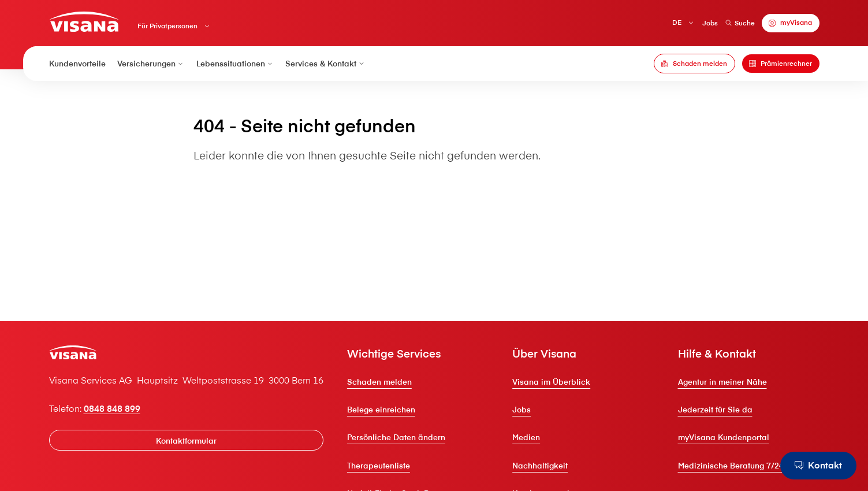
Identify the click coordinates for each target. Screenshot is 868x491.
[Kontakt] (818, 466)
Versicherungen (151, 63)
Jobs (710, 23)
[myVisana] (791, 23)
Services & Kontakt (325, 63)
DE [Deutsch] (677, 23)
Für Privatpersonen (167, 26)
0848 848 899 (112, 408)
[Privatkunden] (84, 22)
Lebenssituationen (235, 63)
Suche (740, 23)
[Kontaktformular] (186, 440)
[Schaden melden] (694, 63)
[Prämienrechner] (781, 63)
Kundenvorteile (77, 63)
